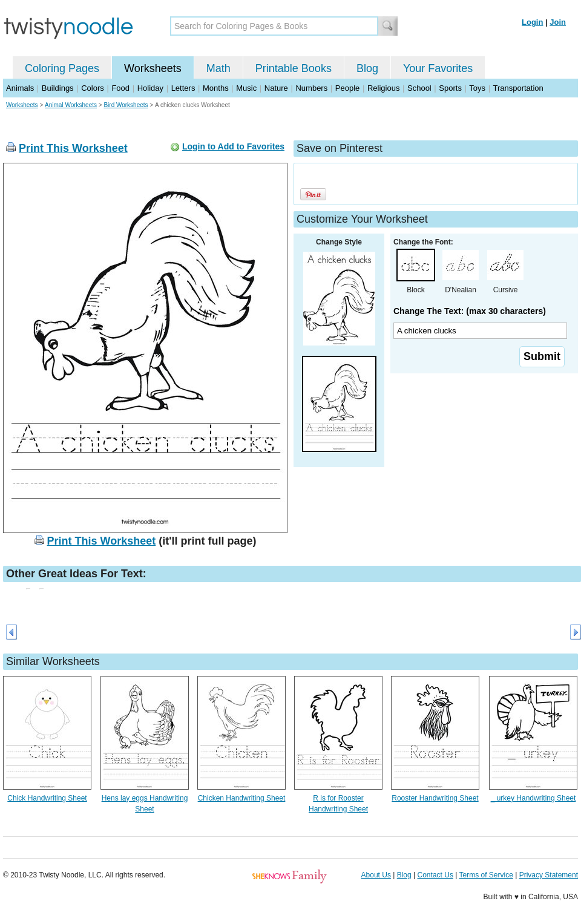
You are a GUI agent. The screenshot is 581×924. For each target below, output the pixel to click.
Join (558, 22)
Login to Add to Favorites (233, 146)
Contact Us (435, 875)
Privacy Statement (549, 875)
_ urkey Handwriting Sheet (533, 798)
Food (120, 88)
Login (532, 22)
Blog (367, 68)
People (347, 88)
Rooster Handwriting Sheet (435, 798)
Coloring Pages (62, 68)
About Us (376, 875)
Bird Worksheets (126, 105)
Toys (477, 88)
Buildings (58, 88)
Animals (20, 88)
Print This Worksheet (73, 148)
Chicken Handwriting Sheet (242, 798)
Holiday (150, 88)
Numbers (311, 88)
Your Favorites (438, 68)
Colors (93, 88)
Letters (183, 88)
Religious (383, 88)
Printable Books (294, 68)
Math (218, 68)
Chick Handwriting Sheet (47, 798)
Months (216, 88)
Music (246, 88)
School (419, 88)
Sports (450, 88)
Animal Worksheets (71, 105)
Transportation (518, 88)
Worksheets (153, 68)
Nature (276, 88)
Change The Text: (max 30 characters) (470, 311)
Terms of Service (486, 875)
